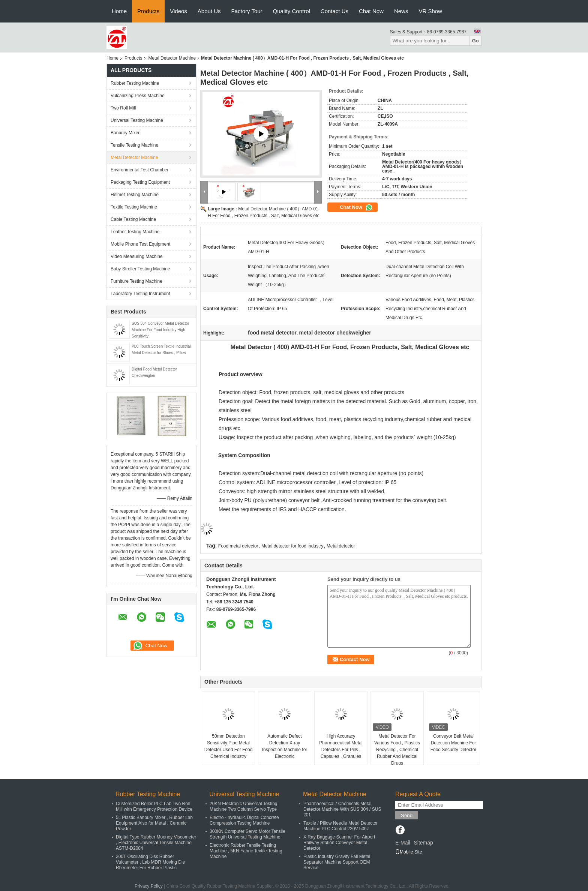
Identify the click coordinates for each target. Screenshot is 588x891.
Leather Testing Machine (135, 232)
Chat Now (371, 11)
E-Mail (403, 843)
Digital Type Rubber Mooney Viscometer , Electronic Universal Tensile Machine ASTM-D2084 (156, 843)
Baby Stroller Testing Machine (140, 269)
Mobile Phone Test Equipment (140, 244)
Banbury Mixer (125, 133)
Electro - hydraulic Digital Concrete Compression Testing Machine (244, 820)
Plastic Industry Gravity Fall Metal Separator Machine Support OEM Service (337, 862)
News (401, 11)
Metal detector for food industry (292, 546)
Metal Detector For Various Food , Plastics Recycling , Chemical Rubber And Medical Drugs (397, 750)
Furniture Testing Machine (136, 281)
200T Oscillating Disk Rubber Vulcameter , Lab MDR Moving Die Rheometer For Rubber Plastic (150, 862)
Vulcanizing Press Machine (138, 96)
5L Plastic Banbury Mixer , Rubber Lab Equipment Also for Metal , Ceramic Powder (154, 823)
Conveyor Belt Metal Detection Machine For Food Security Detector (454, 743)
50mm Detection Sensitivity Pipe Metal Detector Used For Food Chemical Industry (229, 746)
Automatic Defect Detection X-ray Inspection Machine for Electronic (285, 746)
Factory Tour (247, 11)
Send (407, 815)
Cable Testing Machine (133, 219)
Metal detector (341, 546)
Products (148, 11)
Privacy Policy (149, 886)
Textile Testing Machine (134, 207)
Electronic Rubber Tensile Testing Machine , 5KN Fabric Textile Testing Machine (246, 851)
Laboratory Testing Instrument (140, 294)
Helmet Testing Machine (135, 195)
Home (119, 11)
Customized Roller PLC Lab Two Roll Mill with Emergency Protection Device (154, 806)
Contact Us (334, 11)
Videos (178, 11)
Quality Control (292, 11)
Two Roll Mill (123, 108)
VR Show (430, 11)
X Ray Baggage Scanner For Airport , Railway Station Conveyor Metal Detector (340, 843)
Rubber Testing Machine (135, 83)
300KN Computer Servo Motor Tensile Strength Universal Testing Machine (247, 834)
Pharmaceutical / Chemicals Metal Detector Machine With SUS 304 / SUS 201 (342, 809)
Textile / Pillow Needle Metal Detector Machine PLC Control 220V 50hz (340, 826)
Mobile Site (409, 852)
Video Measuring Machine (137, 256)
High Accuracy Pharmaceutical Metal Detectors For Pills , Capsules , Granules (341, 746)
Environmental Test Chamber (140, 170)
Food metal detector (238, 546)
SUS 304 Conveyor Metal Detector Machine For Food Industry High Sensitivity (160, 330)
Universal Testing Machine (137, 120)
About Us (209, 11)
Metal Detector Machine (172, 58)
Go (475, 41)
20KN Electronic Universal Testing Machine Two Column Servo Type (244, 806)
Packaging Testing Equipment (140, 182)
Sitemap (423, 843)
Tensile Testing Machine (134, 145)
